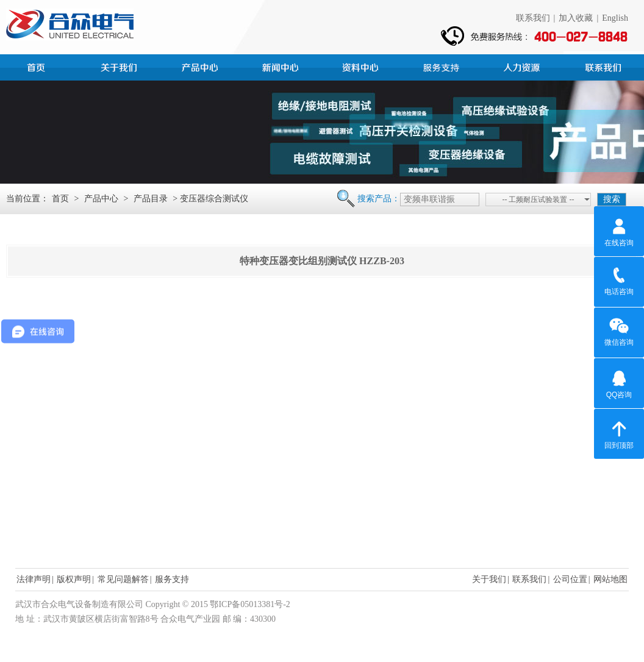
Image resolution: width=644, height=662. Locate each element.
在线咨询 (619, 231)
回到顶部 (619, 433)
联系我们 (533, 18)
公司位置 (570, 579)
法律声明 (34, 579)
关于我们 (489, 579)
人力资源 (523, 66)
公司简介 (121, 66)
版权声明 (74, 579)
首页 (40, 66)
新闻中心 (282, 66)
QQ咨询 (619, 383)
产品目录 (151, 199)
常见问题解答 (123, 579)
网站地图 (610, 579)
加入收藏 (576, 18)
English (615, 18)
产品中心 (201, 66)
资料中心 (362, 66)
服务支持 (443, 66)
